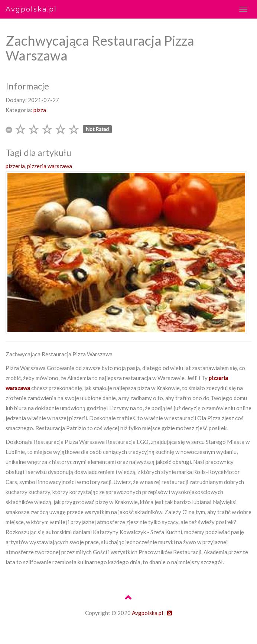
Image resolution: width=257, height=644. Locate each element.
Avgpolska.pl (31, 9)
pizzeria (15, 166)
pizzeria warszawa (50, 166)
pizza (40, 110)
